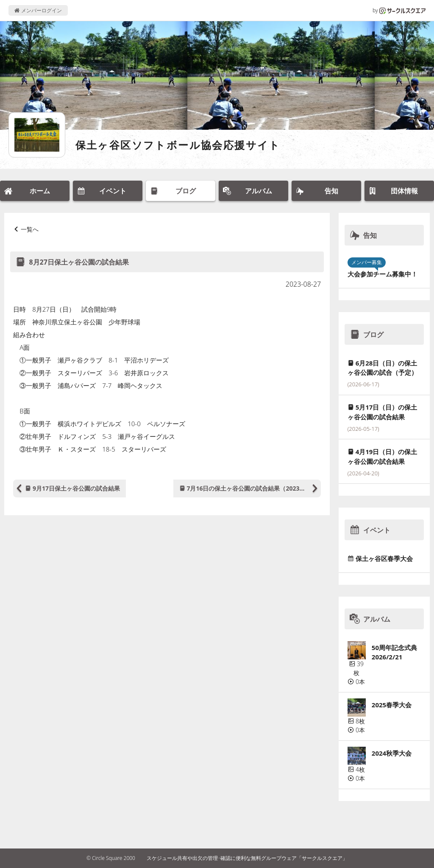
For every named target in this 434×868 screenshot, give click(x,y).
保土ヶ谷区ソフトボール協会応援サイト (178, 145)
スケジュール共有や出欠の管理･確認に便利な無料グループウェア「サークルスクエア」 (247, 858)
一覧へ (30, 229)
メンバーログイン (38, 10)
